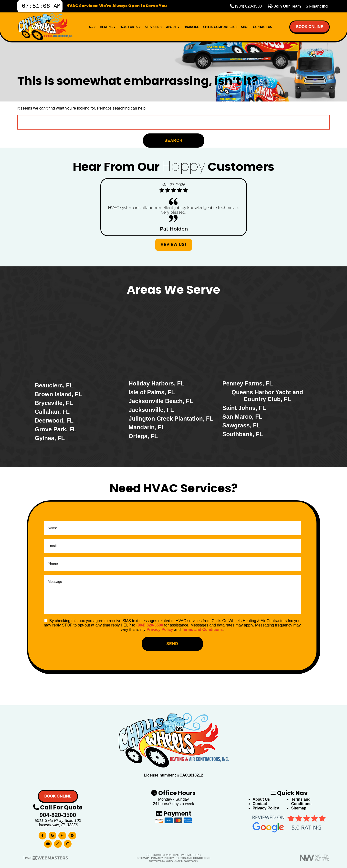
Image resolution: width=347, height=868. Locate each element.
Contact (260, 804)
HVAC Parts (130, 28)
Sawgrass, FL (241, 425)
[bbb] (72, 834)
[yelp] (62, 834)
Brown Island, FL (58, 394)
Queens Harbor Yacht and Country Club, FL (267, 396)
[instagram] (68, 843)
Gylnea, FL (50, 438)
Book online (310, 28)
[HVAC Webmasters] (45, 859)
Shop (245, 28)
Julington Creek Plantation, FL (171, 419)
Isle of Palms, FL (152, 392)
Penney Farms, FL (248, 383)
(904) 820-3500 (246, 7)
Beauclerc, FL (54, 385)
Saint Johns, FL (244, 408)
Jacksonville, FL (151, 410)
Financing (317, 7)
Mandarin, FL (147, 427)
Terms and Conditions (202, 630)
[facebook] (42, 834)
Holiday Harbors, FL (157, 383)
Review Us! (173, 245)
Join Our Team (284, 7)
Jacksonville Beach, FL (161, 401)
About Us (261, 799)
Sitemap (299, 808)
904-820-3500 (58, 815)
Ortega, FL (143, 436)
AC (92, 28)
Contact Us (262, 28)
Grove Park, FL (56, 429)
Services (153, 28)
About (173, 28)
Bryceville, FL (54, 403)
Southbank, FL (243, 434)
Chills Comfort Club (220, 28)
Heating (108, 28)
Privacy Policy (160, 630)
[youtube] (48, 843)
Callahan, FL (52, 412)
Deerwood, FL (54, 420)
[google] (53, 834)
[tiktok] (58, 843)
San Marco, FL (242, 417)
